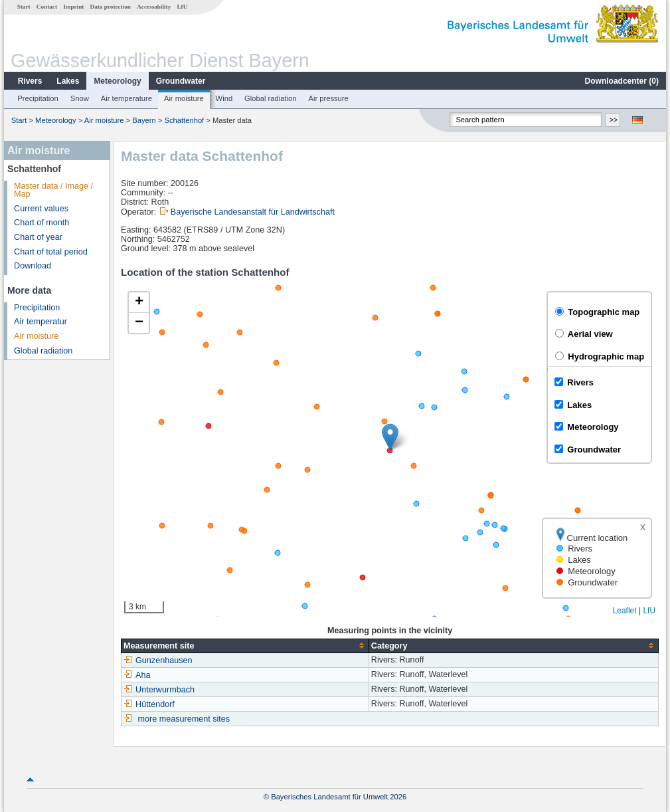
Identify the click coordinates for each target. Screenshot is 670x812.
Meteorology (117, 81)
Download (33, 266)
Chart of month (42, 223)
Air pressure (328, 98)
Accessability (154, 7)
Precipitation (38, 98)
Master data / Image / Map (53, 190)
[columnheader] (245, 646)
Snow (80, 98)
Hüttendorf (149, 704)
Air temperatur (41, 322)
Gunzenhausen (158, 660)
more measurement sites (184, 719)
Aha (137, 675)
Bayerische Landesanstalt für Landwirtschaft (253, 212)
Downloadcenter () (622, 81)
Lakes (68, 81)
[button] (390, 437)
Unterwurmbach (159, 690)
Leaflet (625, 611)
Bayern (144, 120)
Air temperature (126, 98)
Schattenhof (185, 120)
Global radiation (270, 98)
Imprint (73, 7)
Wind (224, 98)
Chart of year (38, 237)
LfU (182, 7)
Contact (47, 7)
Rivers (30, 81)
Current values (41, 209)
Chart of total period (51, 252)
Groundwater (181, 81)
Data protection (111, 7)
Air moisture (184, 98)
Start (24, 7)
